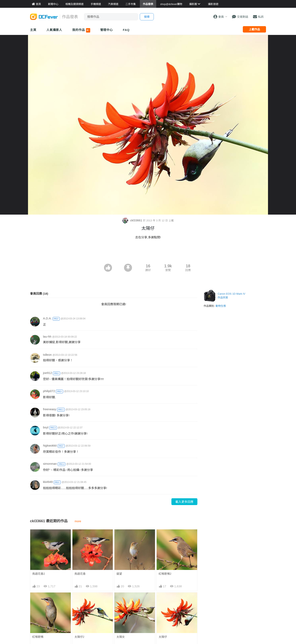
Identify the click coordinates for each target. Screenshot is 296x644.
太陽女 (121, 637)
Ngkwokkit (50, 445)
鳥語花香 (80, 574)
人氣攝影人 (54, 30)
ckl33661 (132, 220)
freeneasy (50, 409)
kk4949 (48, 482)
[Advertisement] (148, 253)
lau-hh (47, 336)
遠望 (119, 574)
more (78, 521)
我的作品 (81, 30)
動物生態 (221, 306)
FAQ (126, 30)
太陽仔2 (79, 637)
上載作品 (254, 29)
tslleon (47, 355)
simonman (50, 464)
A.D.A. (47, 318)
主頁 (33, 30)
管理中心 (107, 30)
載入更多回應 (184, 502)
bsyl (46, 427)
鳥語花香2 (39, 574)
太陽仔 (163, 637)
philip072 (49, 391)
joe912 (47, 373)
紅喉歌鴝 (38, 637)
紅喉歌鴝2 (165, 574)
